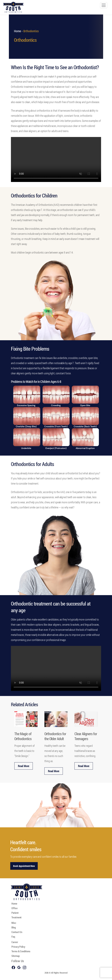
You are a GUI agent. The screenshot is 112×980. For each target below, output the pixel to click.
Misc (14, 923)
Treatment (16, 917)
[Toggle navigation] (104, 5)
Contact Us (17, 932)
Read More (24, 766)
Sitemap (15, 956)
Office (14, 908)
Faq (13, 937)
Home (17, 31)
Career (15, 942)
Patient (15, 913)
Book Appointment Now (24, 866)
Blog (14, 927)
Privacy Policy (18, 947)
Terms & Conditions (21, 951)
